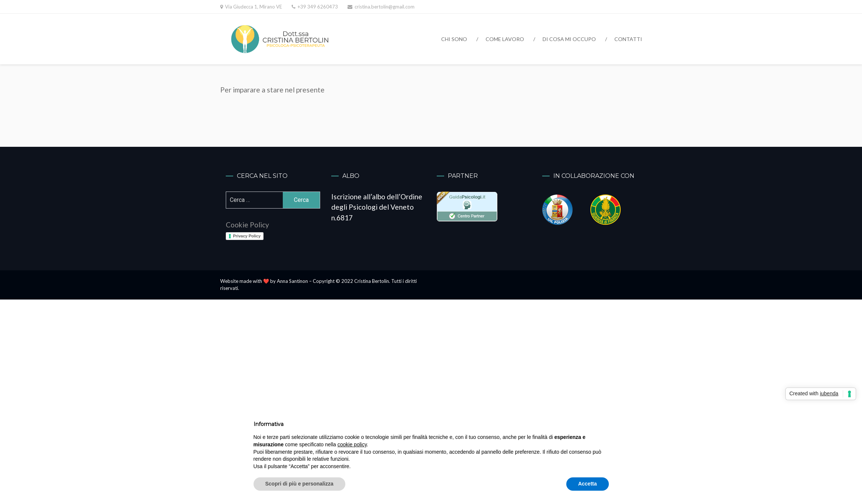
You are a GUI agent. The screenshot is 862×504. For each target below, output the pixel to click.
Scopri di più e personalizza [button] (299, 484)
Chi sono (454, 39)
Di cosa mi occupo (569, 39)
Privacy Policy (247, 236)
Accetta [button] (588, 484)
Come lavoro (505, 39)
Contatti (628, 39)
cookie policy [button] (352, 444)
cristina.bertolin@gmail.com (385, 7)
